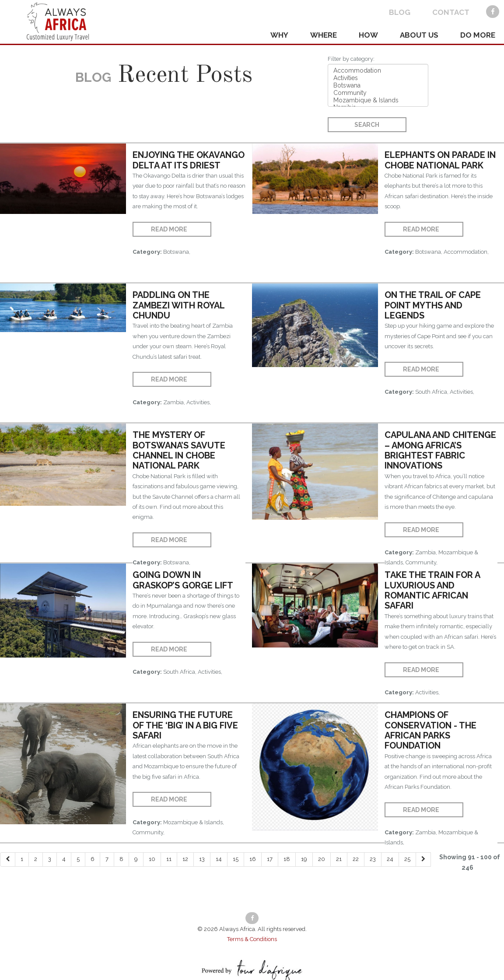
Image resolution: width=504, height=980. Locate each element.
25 (407, 859)
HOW (368, 35)
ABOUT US (419, 35)
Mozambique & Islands (378, 100)
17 (270, 859)
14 (219, 859)
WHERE (324, 35)
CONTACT (451, 12)
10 (152, 859)
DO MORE (478, 35)
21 (339, 859)
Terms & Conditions (252, 939)
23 (373, 859)
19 (304, 859)
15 (236, 859)
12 (185, 859)
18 (287, 859)
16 (253, 859)
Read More (169, 229)
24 (390, 859)
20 (322, 859)
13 (202, 859)
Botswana (378, 86)
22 (356, 859)
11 (169, 859)
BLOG (400, 12)
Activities (378, 78)
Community (378, 93)
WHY (279, 35)
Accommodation (378, 71)
